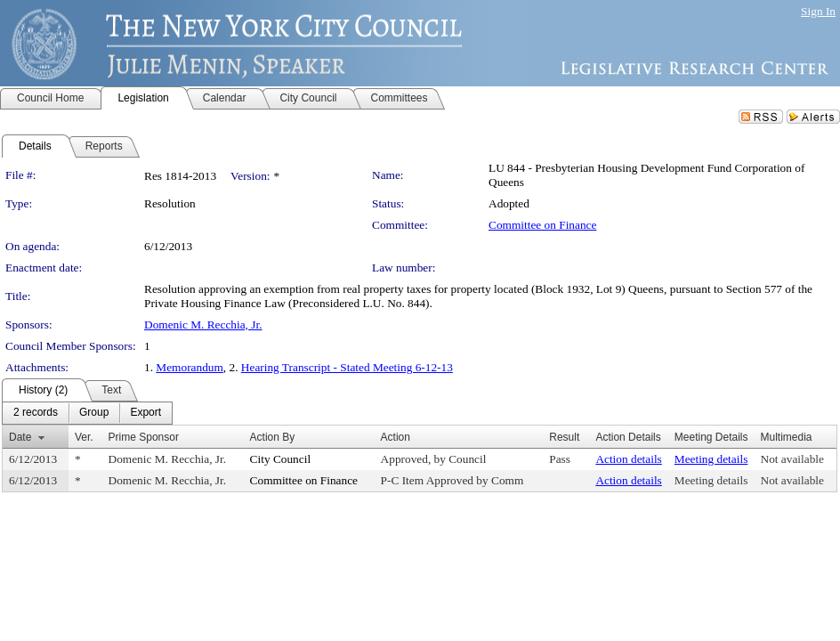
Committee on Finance (542, 225)
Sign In (818, 11)
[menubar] (87, 413)
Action (396, 437)
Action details (628, 459)
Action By (273, 437)
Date (20, 437)
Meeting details (711, 459)
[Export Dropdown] (145, 413)
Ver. (84, 437)
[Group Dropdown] (94, 413)
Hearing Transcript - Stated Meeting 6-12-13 (347, 367)
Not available (792, 459)
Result (564, 437)
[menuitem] (36, 413)
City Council (281, 459)
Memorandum (190, 367)
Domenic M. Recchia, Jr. (203, 325)
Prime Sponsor (144, 437)
